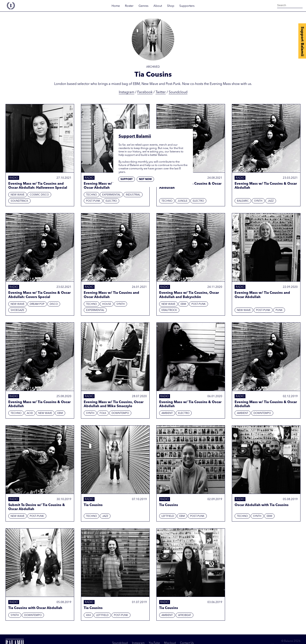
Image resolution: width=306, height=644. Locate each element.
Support (127, 179)
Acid (30, 413)
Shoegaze (17, 310)
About (158, 6)
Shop (171, 6)
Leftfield (168, 516)
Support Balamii (302, 41)
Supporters (187, 6)
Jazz (271, 201)
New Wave (18, 195)
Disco (54, 304)
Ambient (167, 413)
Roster (129, 6)
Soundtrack (19, 201)
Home (116, 6)
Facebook (145, 92)
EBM (183, 304)
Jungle (183, 201)
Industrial (133, 195)
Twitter (161, 92)
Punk (279, 310)
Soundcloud (178, 92)
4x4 (88, 615)
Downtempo (120, 413)
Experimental (111, 195)
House (107, 304)
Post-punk (93, 201)
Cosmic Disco (39, 195)
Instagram (127, 92)
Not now (145, 179)
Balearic (243, 201)
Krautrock (169, 310)
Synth (258, 201)
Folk (103, 413)
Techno (91, 195)
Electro (111, 201)
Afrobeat (185, 615)
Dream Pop (37, 304)
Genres (143, 6)
